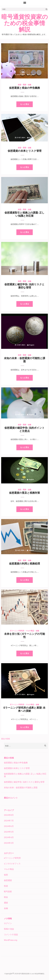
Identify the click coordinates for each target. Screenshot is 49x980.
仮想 (20, 85)
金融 (29, 85)
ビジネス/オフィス (12, 864)
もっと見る (25, 104)
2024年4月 (9, 837)
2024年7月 (9, 821)
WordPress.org (11, 940)
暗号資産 (8, 892)
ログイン (8, 923)
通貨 (24, 85)
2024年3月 (9, 843)
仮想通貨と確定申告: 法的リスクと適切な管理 (24, 782)
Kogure (32, 75)
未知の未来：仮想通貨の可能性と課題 (21, 788)
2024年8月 (9, 815)
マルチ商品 (30, 631)
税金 (6, 897)
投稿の (9, 929)
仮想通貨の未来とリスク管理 (25, 151)
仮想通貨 (8, 880)
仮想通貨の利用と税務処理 (24, 564)
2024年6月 (9, 826)
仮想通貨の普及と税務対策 (24, 493)
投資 (6, 886)
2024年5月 (9, 832)
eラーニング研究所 (17, 631)
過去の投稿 (6, 739)
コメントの (11, 934)
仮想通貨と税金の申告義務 (24, 88)
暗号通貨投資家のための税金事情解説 (25, 23)
